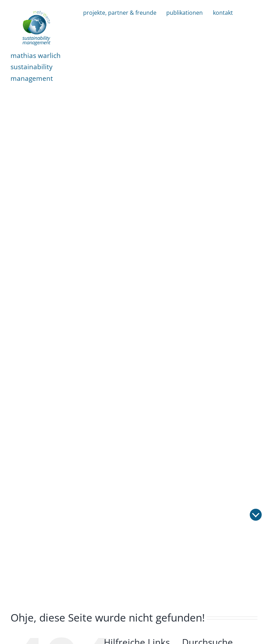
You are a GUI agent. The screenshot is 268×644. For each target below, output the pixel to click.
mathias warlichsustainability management (36, 67)
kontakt (223, 13)
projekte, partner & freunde (120, 13)
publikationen (185, 13)
